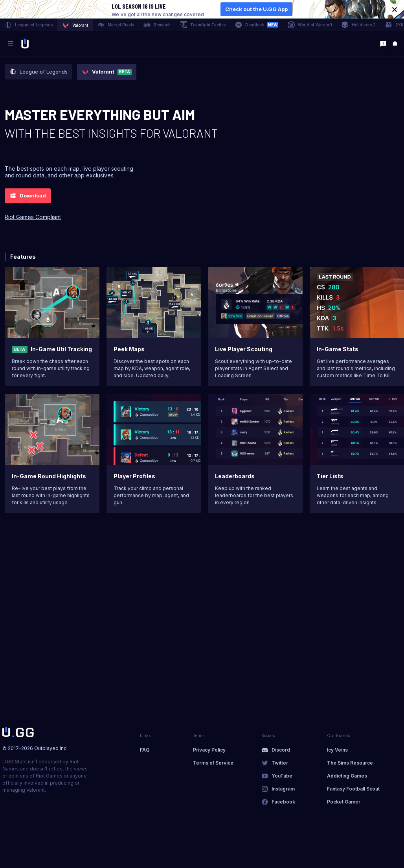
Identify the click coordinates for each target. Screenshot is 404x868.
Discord (281, 750)
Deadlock (257, 25)
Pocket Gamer (344, 802)
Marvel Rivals (116, 25)
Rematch (157, 25)
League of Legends (29, 25)
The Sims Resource (350, 763)
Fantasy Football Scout (353, 789)
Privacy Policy (209, 750)
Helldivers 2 (359, 25)
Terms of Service (213, 763)
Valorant (75, 25)
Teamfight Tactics (203, 25)
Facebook (283, 802)
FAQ (145, 750)
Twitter (280, 763)
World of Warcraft (310, 25)
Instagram (283, 789)
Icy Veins (337, 750)
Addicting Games (347, 776)
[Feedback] (383, 44)
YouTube (282, 776)
